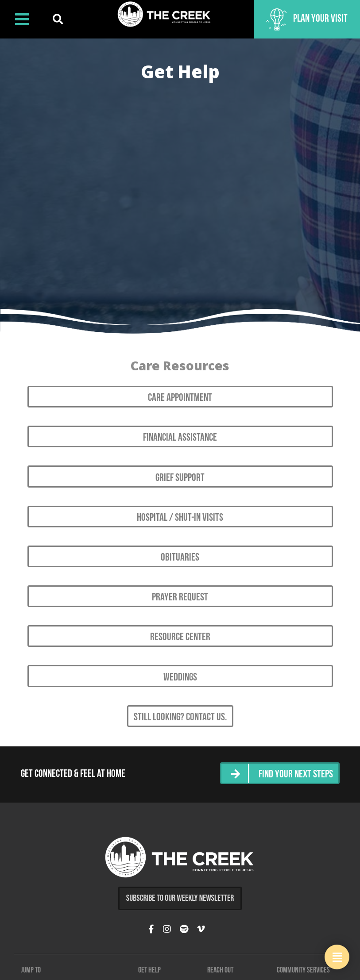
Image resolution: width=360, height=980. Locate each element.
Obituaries (180, 558)
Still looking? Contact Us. (180, 718)
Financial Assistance (180, 438)
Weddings (180, 678)
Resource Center (180, 638)
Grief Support (180, 478)
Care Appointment (180, 398)
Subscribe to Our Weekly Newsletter (180, 898)
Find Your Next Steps (296, 775)
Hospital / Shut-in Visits (180, 518)
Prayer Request (180, 598)
